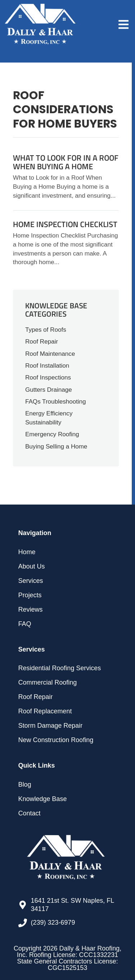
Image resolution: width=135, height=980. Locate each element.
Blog (25, 785)
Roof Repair (41, 342)
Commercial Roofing (48, 682)
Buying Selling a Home (56, 447)
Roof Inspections (48, 378)
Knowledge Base (43, 799)
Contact (29, 813)
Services (31, 581)
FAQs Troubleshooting (55, 402)
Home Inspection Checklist (65, 224)
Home (27, 552)
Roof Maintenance (50, 354)
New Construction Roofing (56, 740)
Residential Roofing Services (60, 668)
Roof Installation (47, 366)
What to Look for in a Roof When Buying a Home (66, 162)
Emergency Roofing (52, 434)
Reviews (31, 609)
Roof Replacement (45, 711)
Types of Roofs (46, 330)
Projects (30, 595)
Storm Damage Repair (50, 726)
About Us (32, 566)
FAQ (25, 624)
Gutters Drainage (48, 390)
